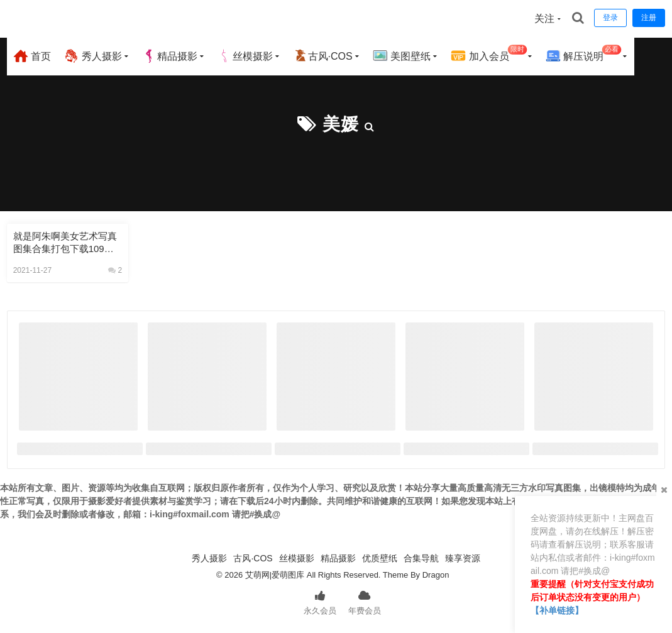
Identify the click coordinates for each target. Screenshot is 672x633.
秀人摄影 (92, 56)
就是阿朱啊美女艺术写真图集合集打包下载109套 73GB (68, 243)
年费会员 (365, 602)
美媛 (341, 124)
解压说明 (584, 54)
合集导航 (421, 558)
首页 (32, 56)
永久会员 (320, 602)
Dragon (436, 575)
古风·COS (323, 56)
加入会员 (489, 54)
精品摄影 (170, 56)
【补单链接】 (557, 610)
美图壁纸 (402, 56)
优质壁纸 (380, 558)
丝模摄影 (245, 56)
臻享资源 (463, 558)
